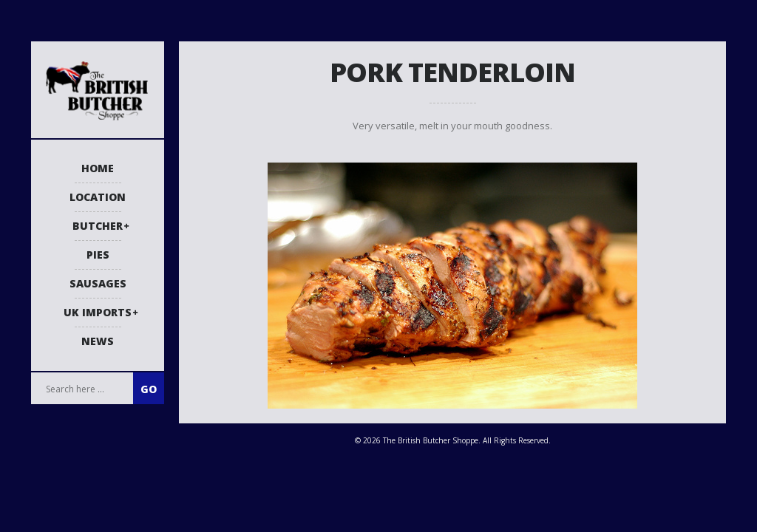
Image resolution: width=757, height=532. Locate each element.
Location (98, 197)
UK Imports (98, 312)
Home (98, 168)
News (98, 341)
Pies (98, 255)
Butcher (98, 226)
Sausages (98, 283)
